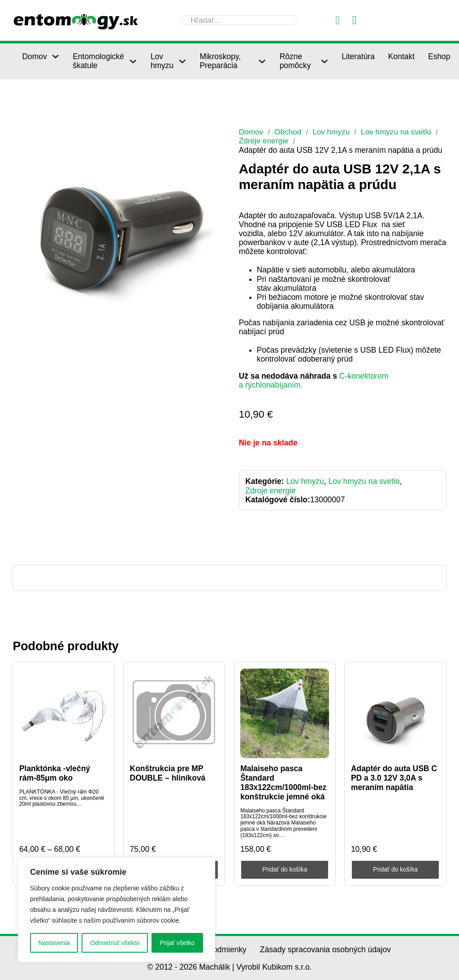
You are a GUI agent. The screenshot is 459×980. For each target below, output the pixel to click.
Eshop (439, 56)
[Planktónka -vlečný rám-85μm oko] (64, 713)
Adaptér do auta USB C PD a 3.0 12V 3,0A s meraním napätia (394, 778)
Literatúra (358, 56)
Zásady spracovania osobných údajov (325, 949)
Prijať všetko (178, 943)
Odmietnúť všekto (115, 943)
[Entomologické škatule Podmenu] (133, 61)
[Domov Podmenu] (55, 56)
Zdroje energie (264, 141)
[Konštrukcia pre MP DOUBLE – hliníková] (174, 713)
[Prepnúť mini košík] (355, 20)
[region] (117, 910)
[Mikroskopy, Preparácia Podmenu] (262, 61)
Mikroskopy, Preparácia (220, 61)
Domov (34, 56)
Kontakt (401, 56)
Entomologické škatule (98, 61)
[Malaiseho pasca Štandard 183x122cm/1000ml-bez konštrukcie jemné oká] (285, 713)
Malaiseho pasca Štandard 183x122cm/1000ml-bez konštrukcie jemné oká (283, 783)
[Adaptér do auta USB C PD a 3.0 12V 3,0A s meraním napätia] (395, 713)
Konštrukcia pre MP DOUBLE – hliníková (168, 773)
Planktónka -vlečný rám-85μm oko (55, 773)
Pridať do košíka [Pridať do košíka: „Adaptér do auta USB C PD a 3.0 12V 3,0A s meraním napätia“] (395, 869)
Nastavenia (54, 943)
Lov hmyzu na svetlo (398, 132)
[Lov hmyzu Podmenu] (182, 61)
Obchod (288, 132)
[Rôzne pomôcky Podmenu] (324, 61)
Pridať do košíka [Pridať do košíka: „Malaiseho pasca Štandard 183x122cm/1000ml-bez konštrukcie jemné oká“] (285, 869)
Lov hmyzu (162, 61)
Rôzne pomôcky (295, 61)
